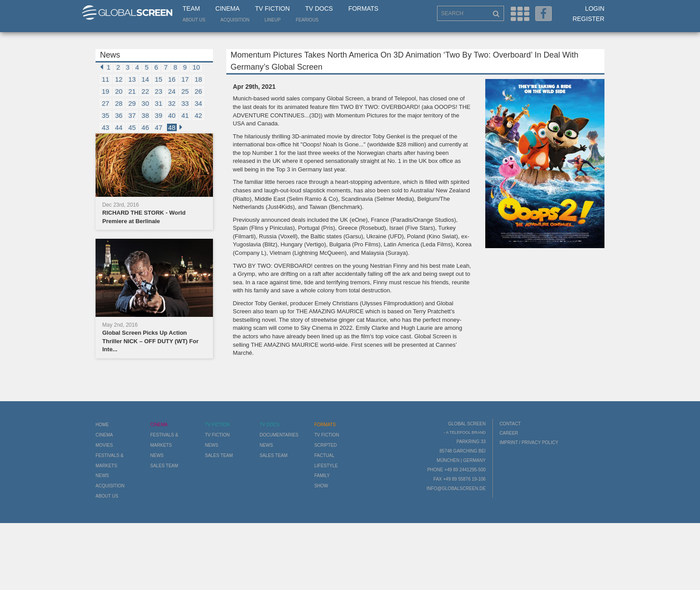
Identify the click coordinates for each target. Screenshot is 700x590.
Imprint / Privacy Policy (529, 442)
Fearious (307, 20)
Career (509, 433)
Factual (324, 455)
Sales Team (164, 466)
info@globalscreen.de (456, 488)
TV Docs (319, 8)
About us (194, 20)
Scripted (326, 445)
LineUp (273, 20)
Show (321, 486)
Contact (510, 424)
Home (102, 425)
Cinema (227, 8)
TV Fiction (272, 8)
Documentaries (279, 435)
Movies (104, 445)
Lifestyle (326, 466)
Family (322, 476)
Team (191, 8)
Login (595, 8)
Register (588, 19)
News (102, 476)
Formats (363, 8)
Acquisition (235, 20)
